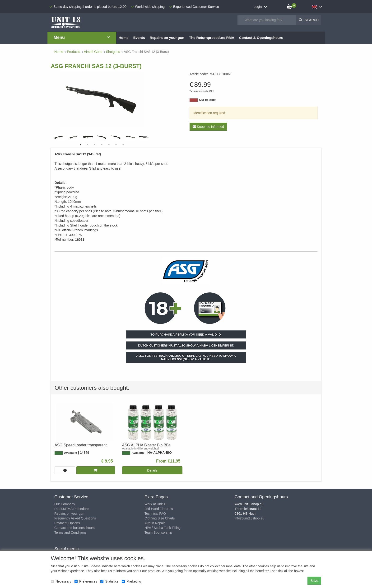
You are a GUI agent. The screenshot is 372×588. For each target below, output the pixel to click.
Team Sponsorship (158, 532)
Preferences (86, 581)
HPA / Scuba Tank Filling (163, 528)
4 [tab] (102, 144)
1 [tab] (80, 144)
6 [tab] (116, 144)
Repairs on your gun (69, 514)
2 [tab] (88, 144)
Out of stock (208, 100)
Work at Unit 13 (156, 504)
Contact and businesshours (74, 528)
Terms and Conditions (70, 532)
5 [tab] (109, 144)
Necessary (61, 581)
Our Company (65, 504)
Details (152, 470)
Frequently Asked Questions (75, 518)
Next (150, 137)
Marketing (131, 581)
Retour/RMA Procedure (72, 509)
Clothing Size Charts (160, 518)
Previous (53, 137)
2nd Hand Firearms (159, 509)
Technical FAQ (155, 514)
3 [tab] (95, 144)
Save (314, 581)
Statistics (109, 581)
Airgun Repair (155, 523)
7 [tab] (123, 144)
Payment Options (67, 523)
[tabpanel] (102, 137)
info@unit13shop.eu (249, 518)
